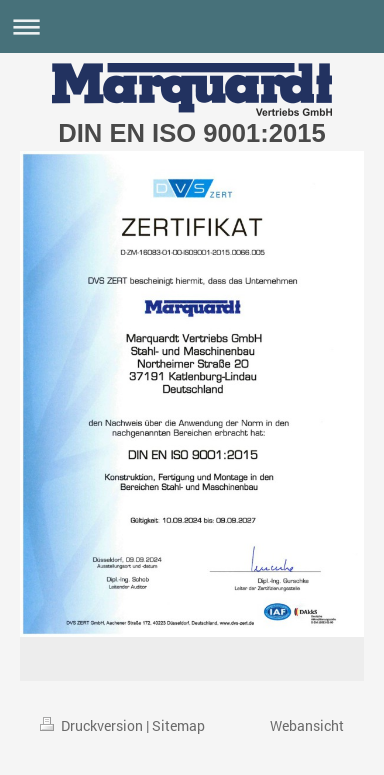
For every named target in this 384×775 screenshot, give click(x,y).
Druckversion (93, 725)
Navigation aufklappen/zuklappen (192, 26)
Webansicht (307, 725)
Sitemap (178, 725)
